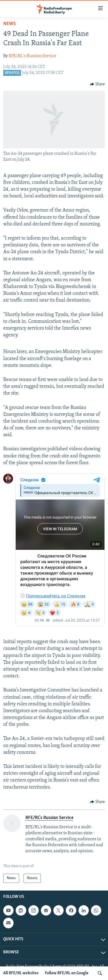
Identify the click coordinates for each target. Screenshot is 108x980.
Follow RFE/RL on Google (67, 973)
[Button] (97, 84)
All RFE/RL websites (21, 973)
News (9, 24)
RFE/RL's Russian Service (32, 56)
